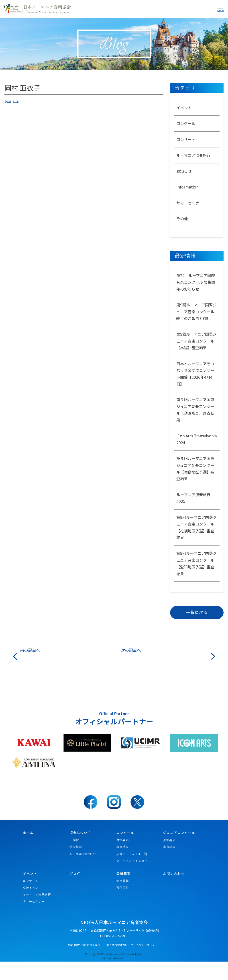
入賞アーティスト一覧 (132, 872)
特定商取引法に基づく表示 (84, 963)
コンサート (186, 141)
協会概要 (76, 865)
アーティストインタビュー (135, 879)
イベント (184, 108)
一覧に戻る (197, 630)
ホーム (28, 851)
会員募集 (122, 899)
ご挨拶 (74, 858)
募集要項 (122, 858)
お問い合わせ (174, 892)
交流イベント (32, 906)
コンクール (186, 124)
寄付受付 (122, 906)
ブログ (75, 892)
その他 (182, 222)
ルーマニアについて (83, 872)
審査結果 (122, 865)
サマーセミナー (190, 206)
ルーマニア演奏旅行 (194, 157)
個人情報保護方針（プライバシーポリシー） (133, 963)
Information (188, 189)
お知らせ (184, 173)
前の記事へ (31, 668)
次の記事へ (132, 668)
